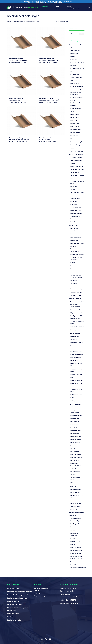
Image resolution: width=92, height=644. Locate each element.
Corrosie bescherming (75, 157)
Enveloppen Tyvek (76, 524)
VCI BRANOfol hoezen (77, 169)
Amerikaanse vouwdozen (74, 230)
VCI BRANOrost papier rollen (77, 177)
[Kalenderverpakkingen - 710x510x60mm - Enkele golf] (21, 42)
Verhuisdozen (75, 272)
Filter (82, 34)
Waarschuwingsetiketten (77, 567)
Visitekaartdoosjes (76, 292)
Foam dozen (74, 240)
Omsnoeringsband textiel (76, 390)
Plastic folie (72, 486)
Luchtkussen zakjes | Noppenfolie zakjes (77, 88)
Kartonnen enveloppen (77, 527)
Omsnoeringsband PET (76, 376)
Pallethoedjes (75, 398)
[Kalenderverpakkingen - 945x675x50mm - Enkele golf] (51, 42)
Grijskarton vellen (76, 430)
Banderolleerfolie (76, 489)
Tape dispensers (75, 330)
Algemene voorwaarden (41, 588)
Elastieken (74, 60)
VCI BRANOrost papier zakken (77, 188)
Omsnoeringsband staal (76, 385)
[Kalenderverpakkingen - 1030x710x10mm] (51, 121)
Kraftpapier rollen (76, 436)
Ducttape (73, 57)
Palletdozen (74, 263)
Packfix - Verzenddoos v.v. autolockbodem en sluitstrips (77, 257)
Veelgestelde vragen (40, 596)
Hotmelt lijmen (75, 83)
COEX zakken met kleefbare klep (76, 519)
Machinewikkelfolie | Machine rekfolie (77, 365)
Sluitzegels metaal (76, 401)
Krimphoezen (74, 360)
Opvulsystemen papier (77, 327)
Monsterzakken (75, 443)
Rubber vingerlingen (76, 213)
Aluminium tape (75, 50)
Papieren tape (75, 123)
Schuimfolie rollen (76, 130)
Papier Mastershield (77, 166)
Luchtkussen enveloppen (74, 534)
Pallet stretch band (76, 395)
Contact (36, 591)
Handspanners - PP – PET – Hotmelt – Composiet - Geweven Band (77, 320)
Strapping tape (75, 139)
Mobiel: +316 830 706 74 (68, 600)
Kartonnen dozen (18, 21)
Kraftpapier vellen (76, 440)
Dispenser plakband (76, 310)
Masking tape (75, 117)
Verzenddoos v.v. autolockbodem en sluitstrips (76, 278)
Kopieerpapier (75, 433)
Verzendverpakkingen (77, 289)
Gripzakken (74, 80)
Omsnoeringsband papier (76, 370)
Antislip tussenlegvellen (75, 411)
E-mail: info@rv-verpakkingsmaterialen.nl (68, 595)
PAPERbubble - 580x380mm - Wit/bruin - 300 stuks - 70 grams (77, 464)
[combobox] (78, 21)
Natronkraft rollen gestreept (76, 447)
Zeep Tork (74, 222)
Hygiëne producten (75, 198)
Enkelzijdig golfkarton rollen (77, 70)
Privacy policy (38, 593)
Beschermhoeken (76, 336)
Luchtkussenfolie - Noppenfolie (76, 93)
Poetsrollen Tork (75, 210)
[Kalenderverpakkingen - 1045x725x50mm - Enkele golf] (21, 121)
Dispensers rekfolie (76, 313)
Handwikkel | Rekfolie (77, 351)
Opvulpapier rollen (76, 454)
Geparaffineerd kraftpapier (75, 426)
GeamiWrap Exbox (76, 77)
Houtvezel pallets (76, 357)
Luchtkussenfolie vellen (76, 110)
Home (9, 21)
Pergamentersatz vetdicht (76, 473)
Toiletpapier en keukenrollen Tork (76, 217)
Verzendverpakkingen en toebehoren (76, 514)
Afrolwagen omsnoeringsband (76, 305)
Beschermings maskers (76, 154)
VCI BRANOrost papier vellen (77, 182)
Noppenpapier (75, 451)
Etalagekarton (75, 422)
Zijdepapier (74, 483)
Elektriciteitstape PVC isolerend (77, 64)
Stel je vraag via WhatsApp (69, 603)
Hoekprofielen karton (77, 354)
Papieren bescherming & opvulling (76, 405)
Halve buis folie (75, 492)
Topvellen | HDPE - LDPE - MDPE (76, 508)
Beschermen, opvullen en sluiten (76, 46)
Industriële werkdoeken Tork (76, 206)
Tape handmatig (75, 145)
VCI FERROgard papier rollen (77, 194)
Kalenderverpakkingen (77, 243)
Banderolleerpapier (76, 415)
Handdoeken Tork (76, 201)
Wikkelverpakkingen (77, 295)
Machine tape (75, 114)
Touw (72, 148)
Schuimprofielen (75, 133)
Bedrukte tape (75, 53)
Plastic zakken (75, 126)
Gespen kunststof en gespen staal (77, 344)
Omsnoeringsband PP (77, 380)
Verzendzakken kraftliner (75, 563)
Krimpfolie (77, 497)
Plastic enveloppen (76, 547)
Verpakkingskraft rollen (76, 478)
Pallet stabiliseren (74, 333)
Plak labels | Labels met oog (76, 543)
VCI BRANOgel (75, 172)
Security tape (74, 136)
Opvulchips (74, 120)
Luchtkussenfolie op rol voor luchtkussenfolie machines (77, 102)
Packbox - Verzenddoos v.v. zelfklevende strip (76, 249)
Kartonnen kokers (76, 530)
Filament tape (75, 74)
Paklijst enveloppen (76, 539)
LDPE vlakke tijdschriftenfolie (76, 502)
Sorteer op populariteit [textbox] (77, 21)
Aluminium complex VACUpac (76, 162)
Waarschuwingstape (77, 151)
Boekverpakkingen (76, 234)
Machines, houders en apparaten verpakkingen (76, 300)
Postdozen (74, 269)
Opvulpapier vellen (76, 457)
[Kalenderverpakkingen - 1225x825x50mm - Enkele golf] (51, 81)
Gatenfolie (74, 339)
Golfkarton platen (76, 348)
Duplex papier (75, 419)
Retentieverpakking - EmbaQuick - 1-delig (77, 557)
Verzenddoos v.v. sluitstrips (76, 285)
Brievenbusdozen (76, 237)
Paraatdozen (74, 266)
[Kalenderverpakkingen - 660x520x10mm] (21, 81)
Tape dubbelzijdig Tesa (77, 142)
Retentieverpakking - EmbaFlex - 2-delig (77, 552)
